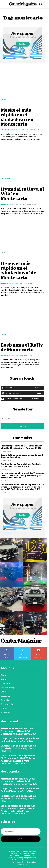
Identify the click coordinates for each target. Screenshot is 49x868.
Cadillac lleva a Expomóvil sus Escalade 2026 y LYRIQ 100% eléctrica (21, 465)
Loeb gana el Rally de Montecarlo (22, 347)
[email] (23, 419)
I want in (23, 426)
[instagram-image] (35, 550)
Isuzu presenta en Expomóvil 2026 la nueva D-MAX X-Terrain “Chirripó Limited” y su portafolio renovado (22, 475)
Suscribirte (37, 399)
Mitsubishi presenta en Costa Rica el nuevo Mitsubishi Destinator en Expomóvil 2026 (22, 447)
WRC (4, 99)
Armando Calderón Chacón (13, 130)
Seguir (40, 393)
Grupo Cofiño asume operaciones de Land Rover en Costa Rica (22, 456)
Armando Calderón (9, 204)
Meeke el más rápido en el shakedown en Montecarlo (17, 117)
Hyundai (6, 178)
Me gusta (39, 388)
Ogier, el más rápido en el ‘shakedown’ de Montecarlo (18, 270)
